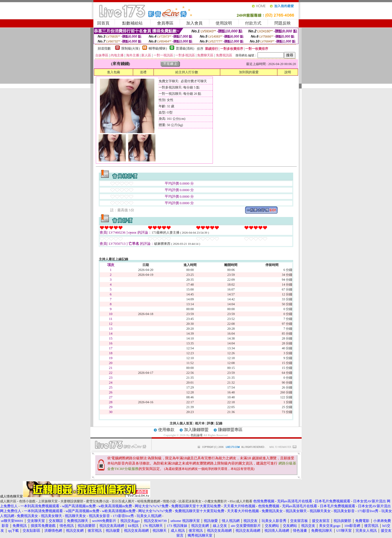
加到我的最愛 (249, 72)
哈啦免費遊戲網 (149, 501)
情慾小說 (169, 501)
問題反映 (283, 23)
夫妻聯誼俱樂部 (72, 501)
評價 (210, 423)
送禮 (143, 72)
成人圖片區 (8, 501)
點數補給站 (132, 23)
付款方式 (253, 23)
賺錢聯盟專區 (230, 430)
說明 (288, 72)
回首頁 (103, 23)
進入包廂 (114, 72)
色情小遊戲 (27, 501)
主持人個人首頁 (181, 423)
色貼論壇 (197, 435)
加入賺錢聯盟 (196, 430)
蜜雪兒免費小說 (97, 501)
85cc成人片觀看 (241, 501)
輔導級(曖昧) (158, 48)
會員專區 (165, 23)
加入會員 (194, 23)
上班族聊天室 (48, 501)
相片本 (200, 423)
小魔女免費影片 (216, 501)
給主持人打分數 (187, 72)
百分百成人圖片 (123, 501)
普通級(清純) (185, 48)
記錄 (219, 423)
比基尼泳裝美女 (190, 501)
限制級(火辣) (131, 48)
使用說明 (224, 23)
